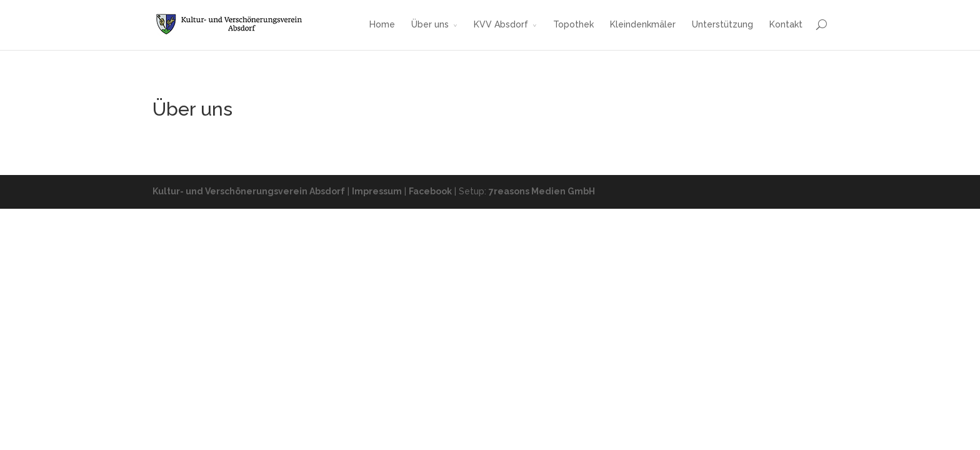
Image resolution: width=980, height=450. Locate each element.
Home (382, 24)
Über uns (430, 24)
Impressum (377, 191)
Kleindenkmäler (643, 24)
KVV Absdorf (501, 24)
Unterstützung (722, 24)
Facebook (430, 191)
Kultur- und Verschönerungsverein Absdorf (249, 191)
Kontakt (786, 24)
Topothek (573, 24)
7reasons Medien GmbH (542, 191)
